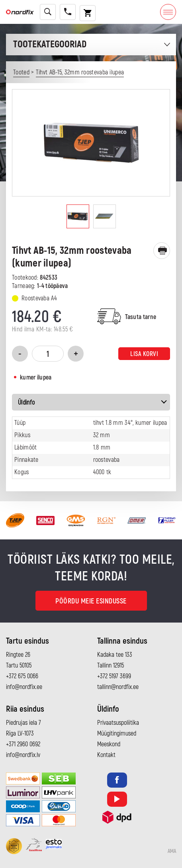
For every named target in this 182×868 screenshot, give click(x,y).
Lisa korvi (144, 354)
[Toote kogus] (48, 354)
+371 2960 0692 (23, 744)
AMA (172, 851)
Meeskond (109, 744)
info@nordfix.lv (23, 755)
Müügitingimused (117, 734)
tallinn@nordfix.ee (118, 687)
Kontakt (106, 755)
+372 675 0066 (22, 676)
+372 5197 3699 (114, 676)
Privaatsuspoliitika (118, 723)
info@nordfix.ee (24, 687)
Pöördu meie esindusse (91, 601)
